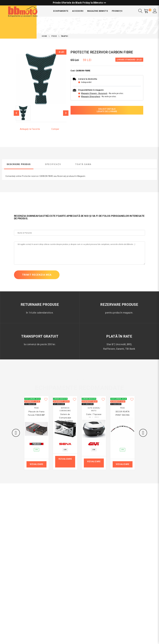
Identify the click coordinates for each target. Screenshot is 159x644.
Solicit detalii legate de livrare (107, 110)
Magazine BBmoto (98, 11)
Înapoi (65, 36)
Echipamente (61, 11)
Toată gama (83, 164)
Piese (54, 36)
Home (45, 36)
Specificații (53, 164)
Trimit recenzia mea (37, 275)
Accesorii (78, 11)
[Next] (66, 113)
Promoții (117, 11)
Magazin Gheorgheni (91, 96)
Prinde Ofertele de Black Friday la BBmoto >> (79, 3)
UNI (36, 450)
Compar (55, 129)
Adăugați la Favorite (30, 129)
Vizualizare (37, 464)
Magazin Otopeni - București (94, 93)
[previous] (16, 113)
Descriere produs (19, 164)
